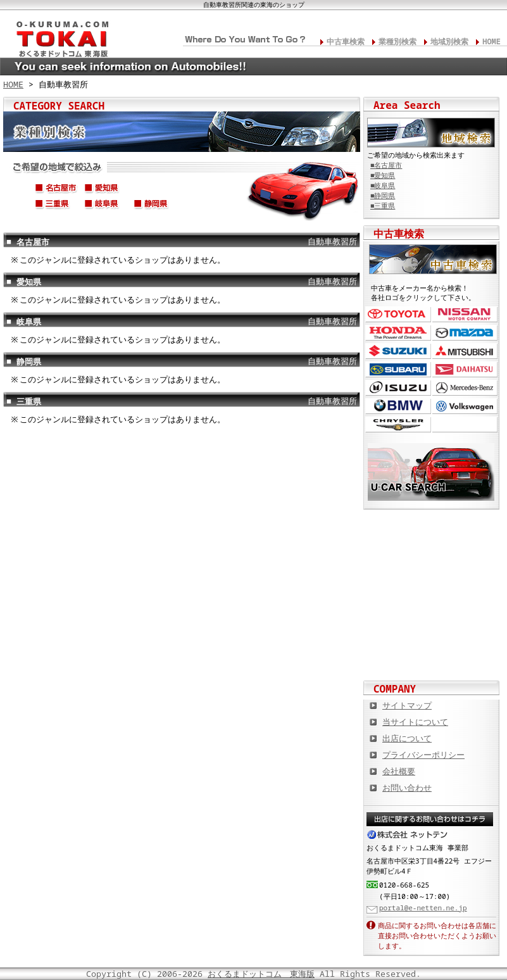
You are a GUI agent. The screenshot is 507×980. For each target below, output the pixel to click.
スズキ (398, 351)
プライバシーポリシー (423, 755)
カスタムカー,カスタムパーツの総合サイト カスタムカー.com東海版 (432, 532)
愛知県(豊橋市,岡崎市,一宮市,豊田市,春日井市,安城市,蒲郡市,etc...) (106, 190)
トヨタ (398, 314)
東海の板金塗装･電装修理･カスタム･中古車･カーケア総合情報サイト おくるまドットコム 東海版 (57, 35)
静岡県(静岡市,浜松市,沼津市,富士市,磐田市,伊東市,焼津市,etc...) (155, 206)
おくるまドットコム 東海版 (261, 974)
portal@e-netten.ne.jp (423, 908)
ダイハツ (465, 369)
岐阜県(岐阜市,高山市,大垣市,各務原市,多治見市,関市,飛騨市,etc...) (106, 206)
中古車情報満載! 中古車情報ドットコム (432, 573)
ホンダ (398, 333)
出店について (407, 738)
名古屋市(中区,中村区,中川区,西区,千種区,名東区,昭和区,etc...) (56, 190)
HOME (491, 41)
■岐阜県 (383, 185)
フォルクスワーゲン (465, 406)
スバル (398, 369)
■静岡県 (383, 196)
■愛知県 (383, 175)
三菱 (465, 351)
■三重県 (383, 206)
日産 (465, 314)
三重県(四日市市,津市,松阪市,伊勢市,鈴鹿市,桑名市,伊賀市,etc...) (56, 206)
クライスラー (398, 424)
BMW (398, 406)
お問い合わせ (407, 788)
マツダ (465, 333)
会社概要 (399, 771)
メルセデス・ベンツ (465, 388)
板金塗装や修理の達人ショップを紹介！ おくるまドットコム (432, 655)
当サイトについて (415, 722)
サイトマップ (407, 705)
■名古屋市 (386, 165)
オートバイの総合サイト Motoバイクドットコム (432, 614)
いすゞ (398, 388)
